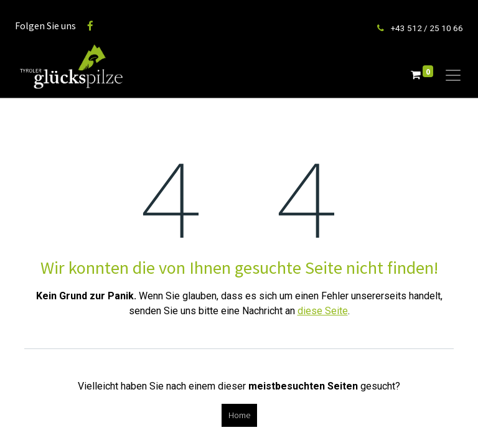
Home (239, 415)
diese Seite (323, 311)
